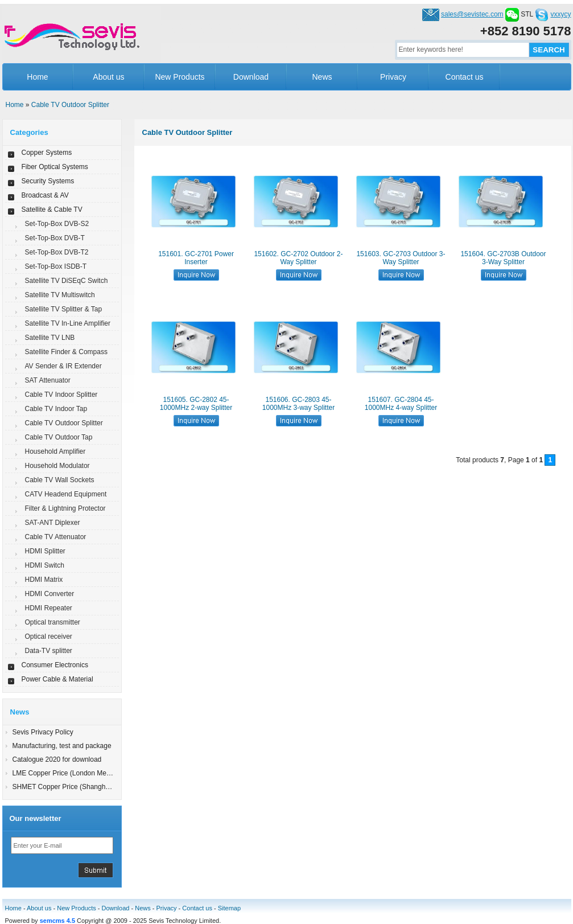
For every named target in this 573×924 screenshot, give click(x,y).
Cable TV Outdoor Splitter (70, 105)
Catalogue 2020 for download (57, 759)
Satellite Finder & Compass (66, 352)
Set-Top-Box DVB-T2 (57, 252)
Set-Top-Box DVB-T (55, 238)
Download (251, 77)
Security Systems (48, 181)
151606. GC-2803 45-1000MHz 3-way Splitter (298, 404)
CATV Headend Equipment (66, 494)
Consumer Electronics (55, 665)
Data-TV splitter (49, 651)
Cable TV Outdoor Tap (59, 437)
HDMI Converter (50, 594)
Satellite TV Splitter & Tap (64, 309)
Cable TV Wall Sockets (60, 480)
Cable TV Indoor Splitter (61, 395)
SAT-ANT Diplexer (53, 523)
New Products (180, 77)
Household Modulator (57, 466)
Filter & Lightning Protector (65, 508)
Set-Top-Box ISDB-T (56, 266)
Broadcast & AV (45, 195)
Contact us (465, 77)
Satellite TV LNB (50, 338)
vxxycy (561, 14)
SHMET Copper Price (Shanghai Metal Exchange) (88, 787)
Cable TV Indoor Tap (56, 409)
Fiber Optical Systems (55, 167)
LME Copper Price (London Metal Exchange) (81, 773)
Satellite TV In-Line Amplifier (68, 323)
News (322, 77)
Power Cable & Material (57, 679)
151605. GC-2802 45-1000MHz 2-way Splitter (196, 404)
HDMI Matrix (44, 580)
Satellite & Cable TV (52, 210)
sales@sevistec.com (472, 14)
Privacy (393, 77)
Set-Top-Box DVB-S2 (57, 224)
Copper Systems (47, 153)
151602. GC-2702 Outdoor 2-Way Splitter (298, 258)
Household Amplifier (55, 451)
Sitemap (229, 908)
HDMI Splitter (45, 551)
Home (37, 77)
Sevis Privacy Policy (43, 732)
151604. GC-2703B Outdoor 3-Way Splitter (503, 258)
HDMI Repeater (49, 608)
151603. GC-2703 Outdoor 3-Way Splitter (401, 258)
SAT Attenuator (48, 380)
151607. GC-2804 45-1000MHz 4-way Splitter (401, 404)
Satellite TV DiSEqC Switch (67, 281)
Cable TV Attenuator (56, 537)
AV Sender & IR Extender (63, 366)
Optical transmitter (53, 622)
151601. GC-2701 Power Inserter (196, 258)
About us (108, 77)
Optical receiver (49, 636)
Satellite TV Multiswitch (60, 295)
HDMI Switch (45, 565)
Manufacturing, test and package (62, 746)
